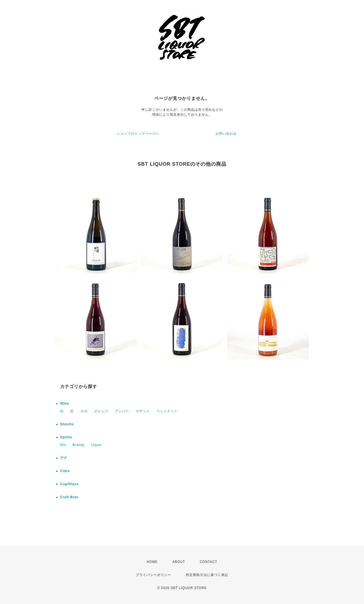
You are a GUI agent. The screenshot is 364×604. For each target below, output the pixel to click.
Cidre (65, 471)
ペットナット (167, 411)
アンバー (122, 411)
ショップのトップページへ (138, 134)
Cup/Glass (69, 484)
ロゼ (84, 411)
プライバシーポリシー (153, 575)
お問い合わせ (226, 134)
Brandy (79, 445)
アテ (64, 458)
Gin (63, 445)
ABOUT (179, 562)
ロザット (143, 411)
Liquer (96, 445)
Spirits (66, 437)
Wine (65, 403)
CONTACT (208, 562)
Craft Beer (69, 497)
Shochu (67, 424)
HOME (152, 562)
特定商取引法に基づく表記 (207, 575)
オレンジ (101, 411)
